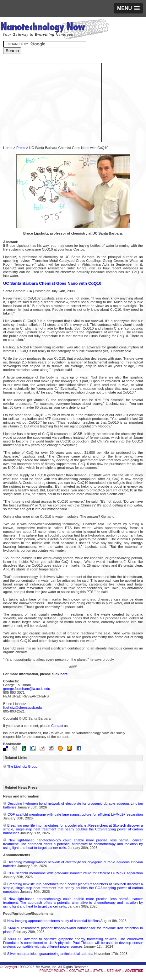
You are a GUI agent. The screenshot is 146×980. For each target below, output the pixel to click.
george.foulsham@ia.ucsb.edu (27, 689)
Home (8, 148)
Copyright (10, 967)
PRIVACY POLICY (52, 971)
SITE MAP (114, 971)
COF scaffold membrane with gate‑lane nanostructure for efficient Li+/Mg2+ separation (75, 814)
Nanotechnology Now (55, 30)
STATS (98, 971)
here (64, 674)
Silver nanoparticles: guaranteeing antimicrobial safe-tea (50, 954)
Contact (57, 726)
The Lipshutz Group (22, 766)
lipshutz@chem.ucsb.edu (22, 707)
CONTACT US (79, 971)
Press (21, 148)
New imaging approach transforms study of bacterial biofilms (53, 921)
